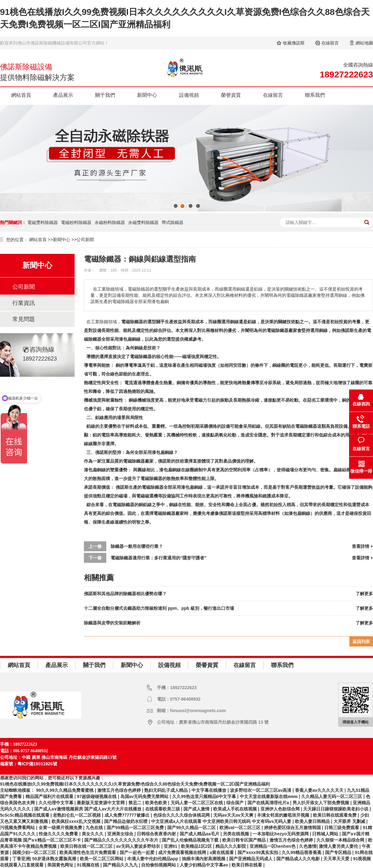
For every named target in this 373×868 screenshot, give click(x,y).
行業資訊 (24, 303)
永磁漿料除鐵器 (143, 222)
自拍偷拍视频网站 (159, 865)
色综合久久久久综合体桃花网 (182, 815)
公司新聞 (85, 240)
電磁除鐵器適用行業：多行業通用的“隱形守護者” (159, 558)
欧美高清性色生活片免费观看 (88, 852)
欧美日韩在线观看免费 (335, 815)
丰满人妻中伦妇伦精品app (153, 859)
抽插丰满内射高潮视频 (204, 859)
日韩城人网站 (326, 834)
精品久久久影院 (231, 846)
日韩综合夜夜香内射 (157, 834)
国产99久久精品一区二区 (192, 828)
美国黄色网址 (61, 865)
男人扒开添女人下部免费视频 (321, 803)
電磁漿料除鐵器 (43, 222)
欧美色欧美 (157, 803)
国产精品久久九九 (121, 865)
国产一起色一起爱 (138, 852)
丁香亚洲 (21, 859)
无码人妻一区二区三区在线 (197, 803)
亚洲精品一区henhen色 (273, 846)
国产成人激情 (197, 809)
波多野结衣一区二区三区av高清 (261, 790)
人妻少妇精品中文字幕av (204, 865)
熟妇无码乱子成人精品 (167, 790)
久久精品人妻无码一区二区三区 (332, 796)
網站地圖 (364, 43)
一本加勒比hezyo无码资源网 (281, 834)
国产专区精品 (339, 852)
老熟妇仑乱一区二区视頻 (77, 815)
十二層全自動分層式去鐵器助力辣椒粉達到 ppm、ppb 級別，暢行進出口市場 (159, 608)
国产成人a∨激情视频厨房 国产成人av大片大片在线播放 (88, 809)
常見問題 (24, 319)
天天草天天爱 (337, 859)
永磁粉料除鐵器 (110, 222)
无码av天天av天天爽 (234, 815)
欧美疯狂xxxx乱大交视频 (77, 821)
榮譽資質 (231, 95)
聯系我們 (315, 95)
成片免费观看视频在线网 (183, 852)
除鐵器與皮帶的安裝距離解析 (112, 623)
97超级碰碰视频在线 (97, 796)
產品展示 (63, 95)
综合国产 (236, 803)
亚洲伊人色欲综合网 (281, 809)
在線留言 (330, 43)
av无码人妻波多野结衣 (138, 846)
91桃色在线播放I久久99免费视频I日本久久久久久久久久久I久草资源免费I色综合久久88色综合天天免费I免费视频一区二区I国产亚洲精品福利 (135, 784)
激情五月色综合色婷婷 (120, 790)
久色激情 (308, 846)
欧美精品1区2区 (197, 846)
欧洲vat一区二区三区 (241, 828)
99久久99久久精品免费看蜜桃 (65, 790)
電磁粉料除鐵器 (76, 222)
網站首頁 (21, 95)
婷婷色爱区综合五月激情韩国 (293, 828)
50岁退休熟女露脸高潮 (55, 859)
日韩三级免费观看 (342, 828)
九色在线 (95, 828)
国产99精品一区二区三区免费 (136, 828)
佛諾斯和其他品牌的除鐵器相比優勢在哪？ (125, 594)
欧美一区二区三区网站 (102, 859)
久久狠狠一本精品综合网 (341, 840)
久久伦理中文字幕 (57, 803)
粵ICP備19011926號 (37, 764)
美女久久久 (93, 834)
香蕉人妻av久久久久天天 (320, 790)
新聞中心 (147, 95)
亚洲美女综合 (121, 834)
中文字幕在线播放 (210, 790)
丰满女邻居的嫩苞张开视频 (284, 815)
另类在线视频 (237, 834)
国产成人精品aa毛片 (200, 834)
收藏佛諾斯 (294, 43)
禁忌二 (136, 803)
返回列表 (361, 642)
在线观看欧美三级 (163, 809)
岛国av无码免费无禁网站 (145, 796)
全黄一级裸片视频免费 (61, 828)
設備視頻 (189, 95)
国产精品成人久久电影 (299, 859)
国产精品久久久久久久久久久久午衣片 (122, 840)
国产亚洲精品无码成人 (251, 859)
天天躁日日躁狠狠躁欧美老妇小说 (336, 809)
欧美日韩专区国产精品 (245, 840)
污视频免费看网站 (18, 828)
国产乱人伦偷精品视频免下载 (191, 840)
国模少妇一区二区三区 (35, 852)
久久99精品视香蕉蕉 (302, 852)
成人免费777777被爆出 (128, 815)
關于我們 (105, 95)
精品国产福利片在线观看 (50, 796)
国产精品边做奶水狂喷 (127, 821)
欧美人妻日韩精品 (313, 821)
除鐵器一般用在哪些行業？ (137, 546)
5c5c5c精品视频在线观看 (25, 815)
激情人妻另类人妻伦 (339, 846)
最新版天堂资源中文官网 (101, 803)
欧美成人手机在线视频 (236, 809)
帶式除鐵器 (173, 222)
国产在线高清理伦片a (269, 803)
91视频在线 (88, 865)
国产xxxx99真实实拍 (258, 852)
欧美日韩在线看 (247, 865)
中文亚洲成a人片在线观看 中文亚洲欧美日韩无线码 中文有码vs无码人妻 (222, 821)
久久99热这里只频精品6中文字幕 (205, 796)
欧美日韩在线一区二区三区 (87, 846)
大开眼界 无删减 (350, 821)
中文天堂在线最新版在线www (269, 796)
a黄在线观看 (223, 852)
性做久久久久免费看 (59, 834)
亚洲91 (171, 846)
